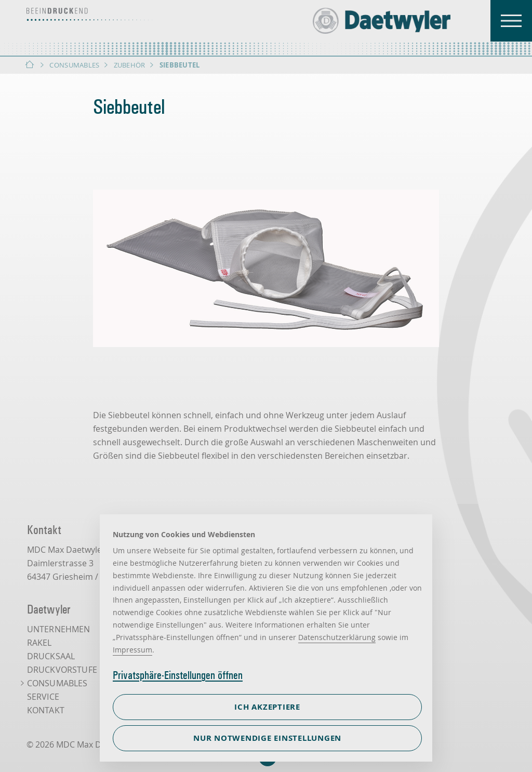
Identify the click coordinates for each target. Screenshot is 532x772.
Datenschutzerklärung (337, 637)
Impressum (132, 650)
